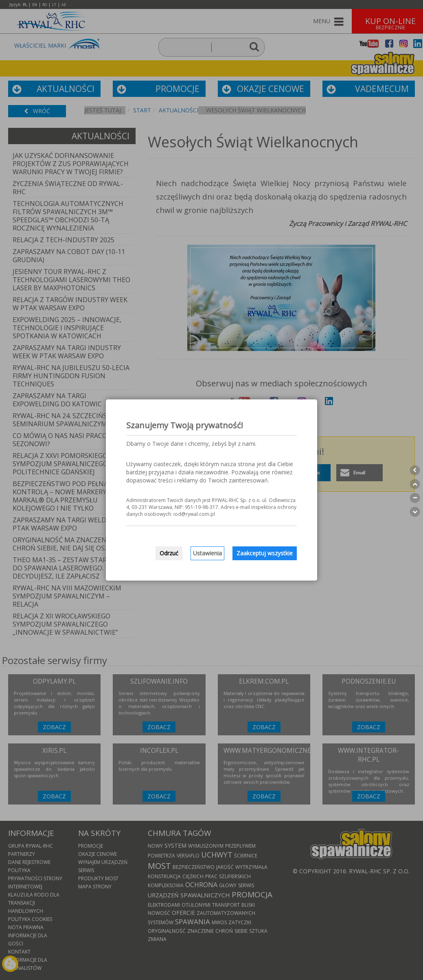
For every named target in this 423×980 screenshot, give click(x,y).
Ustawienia (207, 553)
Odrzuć (169, 553)
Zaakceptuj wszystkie (265, 553)
